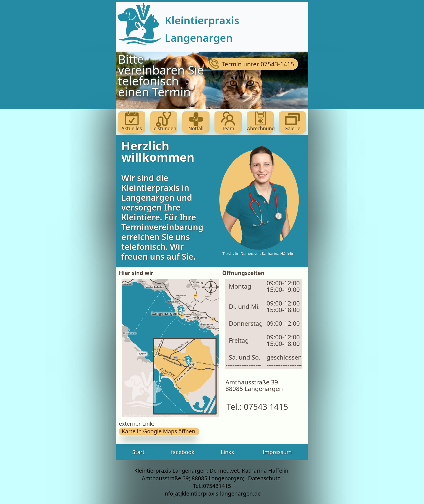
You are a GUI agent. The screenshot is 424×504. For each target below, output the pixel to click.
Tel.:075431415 (212, 486)
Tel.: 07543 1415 (255, 407)
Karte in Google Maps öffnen (159, 431)
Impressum (277, 452)
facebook (182, 452)
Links (227, 452)
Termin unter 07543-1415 (253, 64)
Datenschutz (264, 478)
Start (138, 452)
